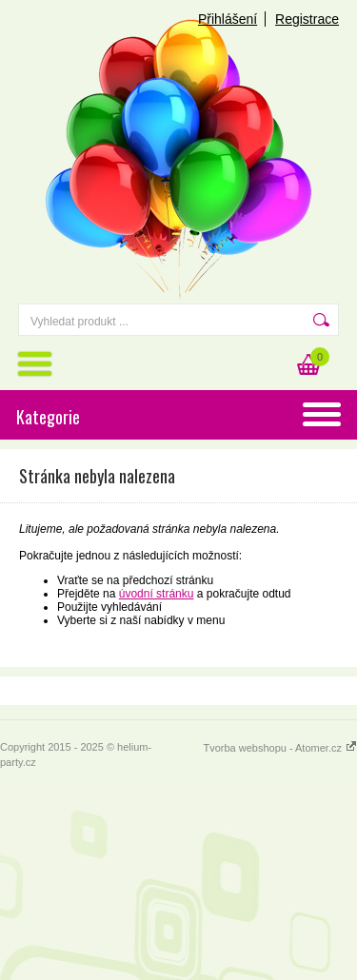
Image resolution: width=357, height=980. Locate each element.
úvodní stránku (157, 594)
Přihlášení (228, 19)
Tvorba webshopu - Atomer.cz (280, 748)
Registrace (307, 19)
